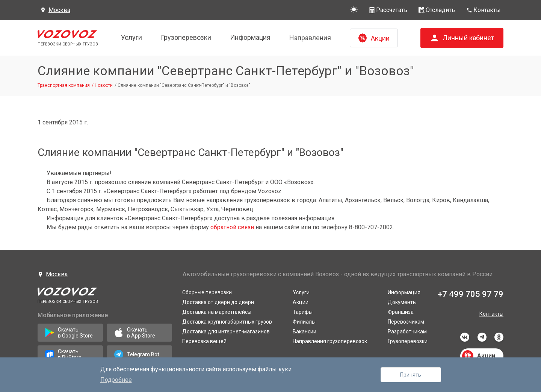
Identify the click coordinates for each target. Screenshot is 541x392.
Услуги (131, 37)
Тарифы (303, 312)
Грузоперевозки (186, 37)
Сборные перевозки (207, 292)
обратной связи (232, 227)
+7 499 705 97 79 (471, 294)
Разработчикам (407, 331)
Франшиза (401, 312)
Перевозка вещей (204, 341)
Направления (310, 38)
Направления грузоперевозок (330, 341)
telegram (482, 337)
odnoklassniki (499, 337)
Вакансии (305, 331)
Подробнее (116, 380)
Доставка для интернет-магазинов (226, 331)
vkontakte (465, 337)
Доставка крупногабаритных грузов (227, 322)
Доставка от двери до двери (218, 302)
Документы (402, 302)
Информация (250, 37)
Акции (301, 302)
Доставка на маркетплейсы (217, 312)
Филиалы (304, 322)
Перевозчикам (406, 322)
